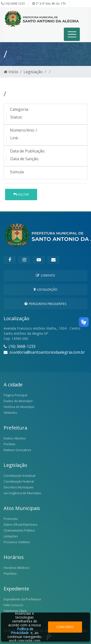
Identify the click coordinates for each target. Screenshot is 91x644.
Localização (45, 289)
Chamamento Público (19, 530)
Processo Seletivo (17, 542)
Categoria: (19, 109)
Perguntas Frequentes (45, 304)
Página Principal (15, 395)
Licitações (11, 536)
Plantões (10, 573)
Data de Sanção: (25, 159)
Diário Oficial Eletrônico (21, 525)
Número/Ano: (22, 130)
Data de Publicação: (28, 151)
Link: (14, 138)
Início (11, 72)
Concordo (65, 627)
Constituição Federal (19, 481)
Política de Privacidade (22, 631)
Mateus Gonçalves (17, 450)
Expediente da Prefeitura (22, 599)
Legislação (33, 72)
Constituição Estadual (20, 476)
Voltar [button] (21, 194)
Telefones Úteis (15, 611)
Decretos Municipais (19, 487)
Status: (16, 117)
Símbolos (10, 413)
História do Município (19, 407)
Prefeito (10, 444)
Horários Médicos (17, 568)
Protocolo (11, 519)
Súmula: (17, 172)
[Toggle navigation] (72, 34)
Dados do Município (18, 401)
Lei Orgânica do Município (22, 493)
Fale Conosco (13, 605)
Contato (45, 275)
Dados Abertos (15, 438)
